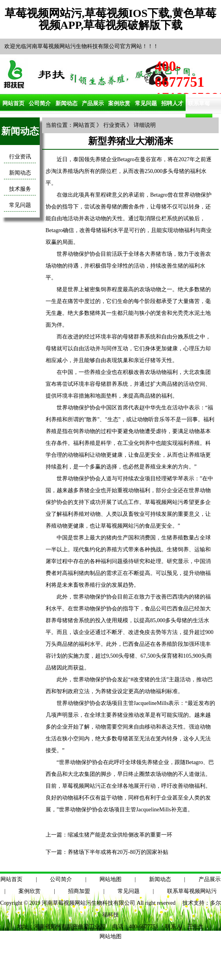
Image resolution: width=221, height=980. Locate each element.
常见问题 (146, 103)
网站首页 (13, 103)
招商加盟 (79, 891)
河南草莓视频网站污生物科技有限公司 (88, 903)
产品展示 (93, 103)
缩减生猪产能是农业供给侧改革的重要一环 (120, 835)
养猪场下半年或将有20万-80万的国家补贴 (118, 852)
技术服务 (20, 189)
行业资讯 (20, 157)
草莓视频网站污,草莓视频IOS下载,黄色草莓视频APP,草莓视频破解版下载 (110, 19)
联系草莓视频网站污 (192, 891)
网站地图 (110, 879)
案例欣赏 (119, 103)
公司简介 (40, 103)
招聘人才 (172, 103)
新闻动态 (66, 103)
